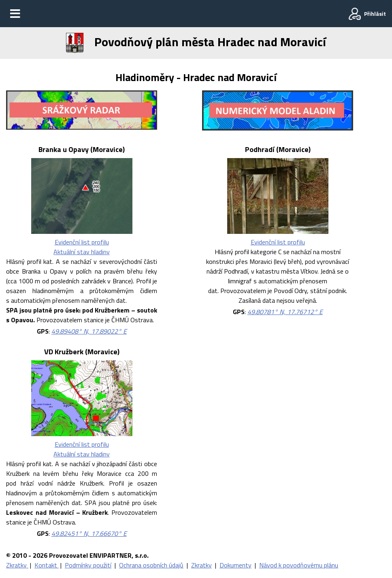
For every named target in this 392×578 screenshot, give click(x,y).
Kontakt (47, 565)
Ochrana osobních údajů (151, 565)
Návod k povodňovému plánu (299, 565)
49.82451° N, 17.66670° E (89, 533)
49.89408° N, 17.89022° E (89, 331)
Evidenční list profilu (82, 242)
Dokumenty (235, 565)
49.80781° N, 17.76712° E (285, 312)
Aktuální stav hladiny (82, 252)
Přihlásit (375, 14)
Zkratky (17, 565)
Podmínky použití (88, 565)
